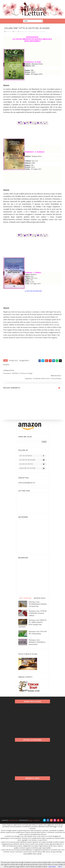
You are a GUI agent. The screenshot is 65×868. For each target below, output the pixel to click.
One (39, 37)
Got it (60, 867)
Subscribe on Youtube (33, 482)
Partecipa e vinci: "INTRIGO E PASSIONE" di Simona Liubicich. (38, 627)
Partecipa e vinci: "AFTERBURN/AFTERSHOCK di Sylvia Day (38, 617)
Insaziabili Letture (13, 834)
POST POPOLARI (25, 611)
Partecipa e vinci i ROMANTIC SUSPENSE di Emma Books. (37, 656)
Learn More (52, 867)
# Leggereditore (25, 372)
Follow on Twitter (33, 477)
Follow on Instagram (33, 473)
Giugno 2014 (24, 37)
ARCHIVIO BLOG (40, 611)
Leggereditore (33, 37)
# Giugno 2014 (14, 372)
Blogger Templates (34, 834)
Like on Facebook (33, 469)
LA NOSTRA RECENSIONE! (34, 300)
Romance (44, 37)
